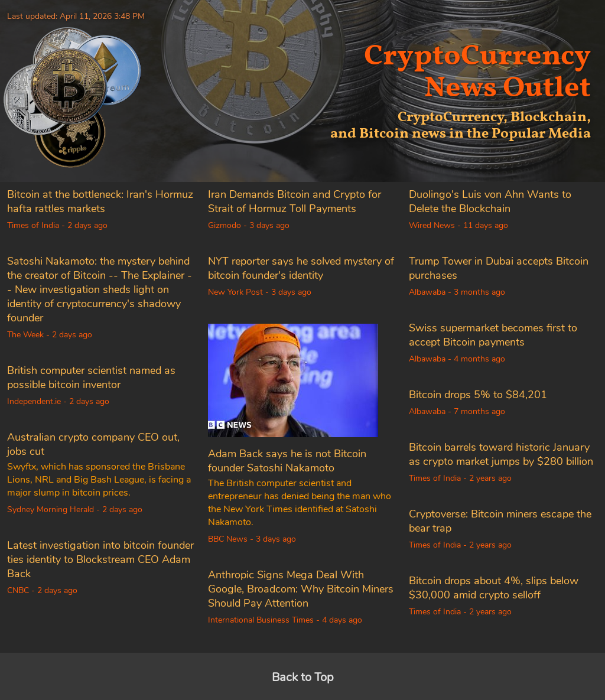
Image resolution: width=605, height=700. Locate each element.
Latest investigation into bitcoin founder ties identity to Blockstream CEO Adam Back (100, 559)
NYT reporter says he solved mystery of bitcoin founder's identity (301, 268)
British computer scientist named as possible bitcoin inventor (91, 377)
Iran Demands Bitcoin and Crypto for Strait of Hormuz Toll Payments (295, 201)
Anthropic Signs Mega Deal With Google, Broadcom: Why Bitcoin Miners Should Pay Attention (301, 589)
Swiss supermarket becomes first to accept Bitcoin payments (493, 335)
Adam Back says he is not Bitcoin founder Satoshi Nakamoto (287, 461)
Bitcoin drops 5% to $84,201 (478, 395)
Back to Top (303, 677)
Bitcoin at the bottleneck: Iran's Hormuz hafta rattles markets (100, 201)
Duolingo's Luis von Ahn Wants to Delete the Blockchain (490, 201)
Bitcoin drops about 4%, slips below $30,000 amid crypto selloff (494, 588)
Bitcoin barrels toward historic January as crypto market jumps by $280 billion (501, 454)
